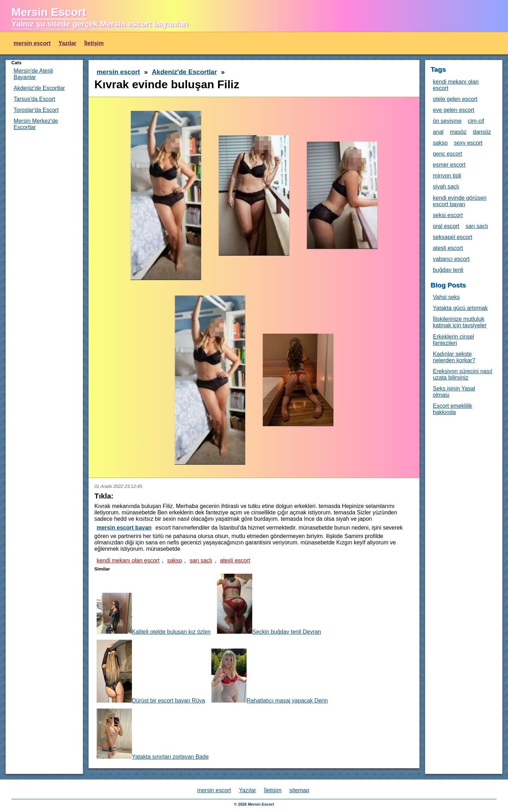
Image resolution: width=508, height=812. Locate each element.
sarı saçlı (201, 560)
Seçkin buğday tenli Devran (269, 604)
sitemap (299, 790)
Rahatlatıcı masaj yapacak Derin (270, 676)
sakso (175, 560)
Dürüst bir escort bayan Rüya (151, 672)
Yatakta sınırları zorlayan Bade (153, 734)
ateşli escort (235, 560)
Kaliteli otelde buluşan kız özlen (154, 614)
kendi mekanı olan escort (128, 560)
